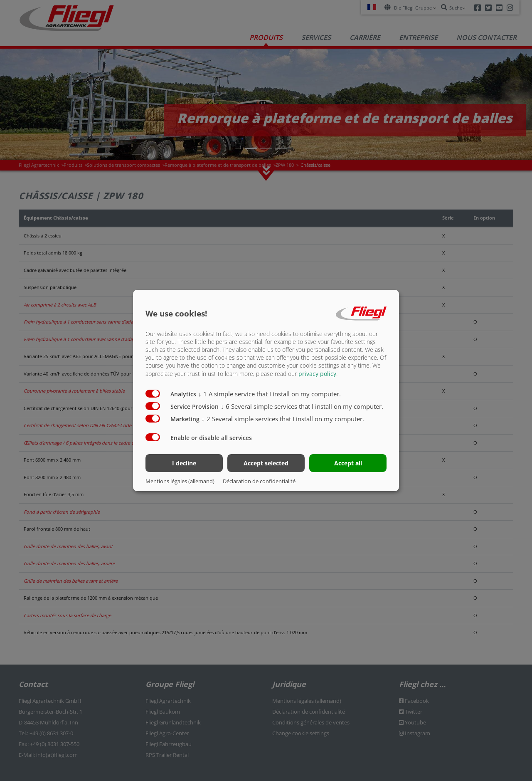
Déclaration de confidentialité (259, 481)
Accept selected (266, 463)
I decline (184, 463)
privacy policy (317, 373)
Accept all (348, 463)
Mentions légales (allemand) (180, 481)
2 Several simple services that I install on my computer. (283, 418)
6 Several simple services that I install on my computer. (302, 406)
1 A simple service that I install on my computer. (270, 393)
